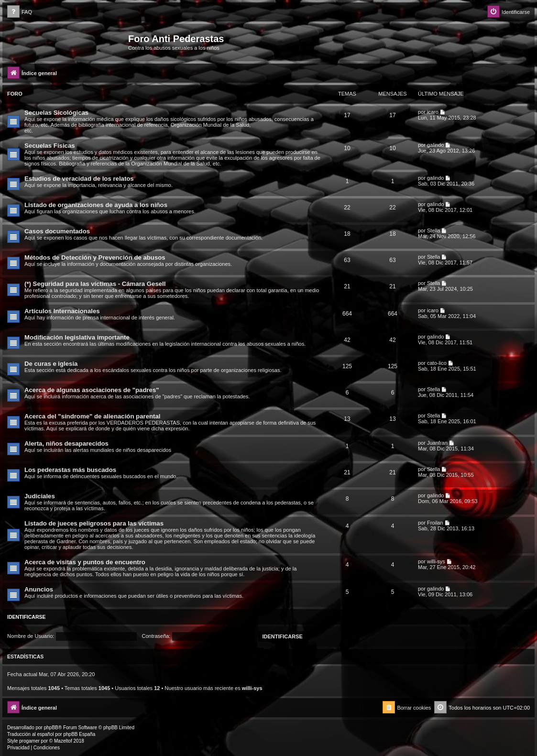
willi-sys (436, 561)
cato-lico (437, 363)
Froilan (435, 523)
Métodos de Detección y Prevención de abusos (95, 257)
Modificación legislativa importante (77, 337)
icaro (433, 112)
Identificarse (27, 617)
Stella (434, 230)
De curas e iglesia (51, 364)
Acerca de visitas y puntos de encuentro (85, 562)
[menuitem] (20, 12)
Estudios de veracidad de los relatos (79, 179)
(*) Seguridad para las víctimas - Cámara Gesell (95, 284)
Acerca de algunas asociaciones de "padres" (92, 390)
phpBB (51, 728)
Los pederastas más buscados (70, 470)
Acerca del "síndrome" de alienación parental (92, 416)
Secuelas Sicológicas (56, 113)
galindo (435, 145)
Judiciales (40, 496)
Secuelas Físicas (50, 146)
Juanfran (437, 443)
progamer (29, 741)
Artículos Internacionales (62, 311)
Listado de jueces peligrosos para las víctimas (94, 523)
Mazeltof (63, 741)
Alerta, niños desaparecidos (66, 444)
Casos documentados (57, 231)
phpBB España (79, 734)
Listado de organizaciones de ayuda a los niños (96, 205)
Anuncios (39, 589)
